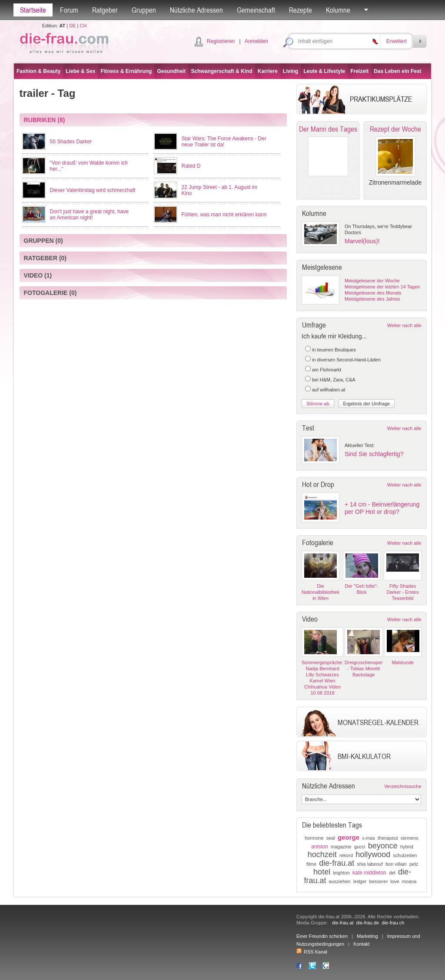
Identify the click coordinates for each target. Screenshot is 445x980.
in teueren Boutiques (334, 350)
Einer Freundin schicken (322, 936)
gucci (360, 847)
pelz (414, 864)
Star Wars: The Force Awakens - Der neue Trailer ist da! (224, 142)
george (349, 837)
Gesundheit (171, 71)
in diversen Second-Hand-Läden (346, 360)
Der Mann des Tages (328, 129)
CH (83, 26)
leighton (341, 873)
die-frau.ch (393, 923)
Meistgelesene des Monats (373, 293)
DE (72, 26)
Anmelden (256, 41)
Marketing (367, 936)
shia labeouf (370, 864)
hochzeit (322, 854)
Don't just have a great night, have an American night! (90, 215)
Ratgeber (105, 10)
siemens (410, 838)
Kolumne (338, 10)
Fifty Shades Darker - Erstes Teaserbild (403, 592)
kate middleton (369, 873)
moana (409, 881)
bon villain (396, 864)
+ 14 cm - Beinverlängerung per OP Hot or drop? (382, 508)
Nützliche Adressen (196, 10)
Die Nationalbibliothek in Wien (320, 592)
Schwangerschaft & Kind (221, 71)
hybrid (407, 847)
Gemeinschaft (256, 10)
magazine (341, 847)
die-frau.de (368, 923)
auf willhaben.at (329, 390)
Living (291, 71)
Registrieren (221, 41)
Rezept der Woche (395, 129)
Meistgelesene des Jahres (372, 299)
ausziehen (340, 881)
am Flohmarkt (327, 370)
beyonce (383, 846)
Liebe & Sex (80, 71)
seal (331, 838)
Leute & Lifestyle (324, 71)
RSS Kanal (312, 952)
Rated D (191, 166)
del (392, 873)
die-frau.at (337, 863)
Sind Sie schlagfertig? (374, 454)
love (395, 881)
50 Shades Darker (71, 142)
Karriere (268, 71)
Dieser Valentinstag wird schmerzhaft (93, 190)
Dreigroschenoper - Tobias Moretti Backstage (364, 669)
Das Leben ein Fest (397, 71)
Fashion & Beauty (38, 71)
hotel (322, 872)
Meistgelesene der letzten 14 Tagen (382, 287)
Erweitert (397, 41)
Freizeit (359, 71)
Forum (69, 10)
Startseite (33, 10)
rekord (346, 855)
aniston (320, 847)
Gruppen (144, 10)
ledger (360, 881)
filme (311, 864)
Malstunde (403, 662)
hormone (314, 838)
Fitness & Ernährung (126, 71)
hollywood (373, 854)
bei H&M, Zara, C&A (334, 380)
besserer (379, 881)
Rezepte (301, 10)
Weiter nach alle (404, 325)
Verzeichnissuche (403, 786)
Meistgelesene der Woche (372, 281)
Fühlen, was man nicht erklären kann (224, 215)
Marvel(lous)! (362, 241)
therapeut (388, 838)
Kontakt (361, 944)
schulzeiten (405, 855)
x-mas (369, 838)
